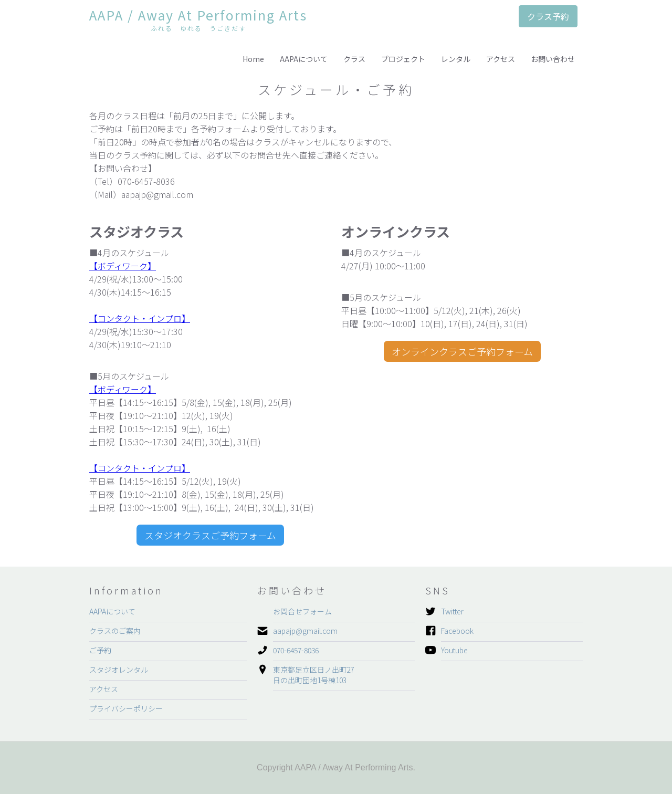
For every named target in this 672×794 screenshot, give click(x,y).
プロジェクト (403, 59)
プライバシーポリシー (126, 708)
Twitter (452, 611)
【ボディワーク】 (123, 266)
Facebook (457, 631)
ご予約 (100, 650)
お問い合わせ (553, 59)
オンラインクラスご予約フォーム (462, 351)
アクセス (501, 59)
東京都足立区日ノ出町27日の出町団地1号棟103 (313, 675)
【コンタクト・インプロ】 (140, 318)
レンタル (456, 59)
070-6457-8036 (296, 650)
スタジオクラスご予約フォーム (210, 535)
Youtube (454, 650)
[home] (198, 22)
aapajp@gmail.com (305, 631)
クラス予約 (548, 16)
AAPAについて (304, 59)
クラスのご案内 (115, 631)
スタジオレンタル (119, 670)
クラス (354, 59)
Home (253, 59)
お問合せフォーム (302, 611)
